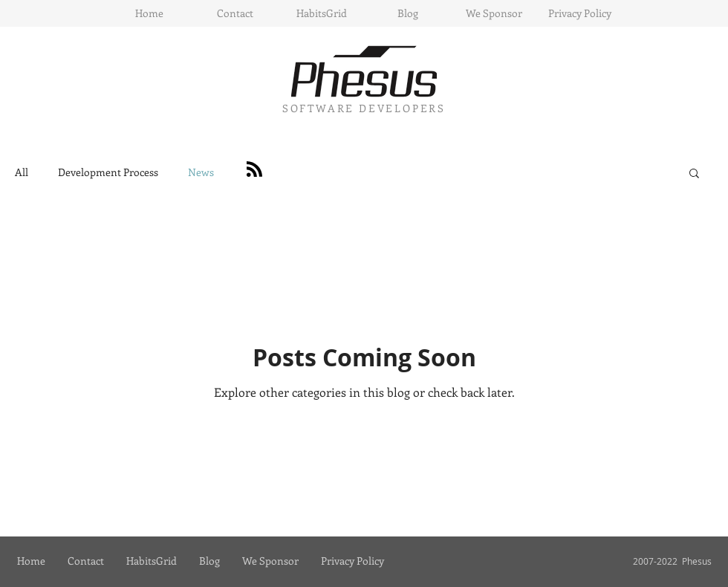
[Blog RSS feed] (254, 170)
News (201, 172)
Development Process (108, 172)
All (22, 172)
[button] (694, 174)
